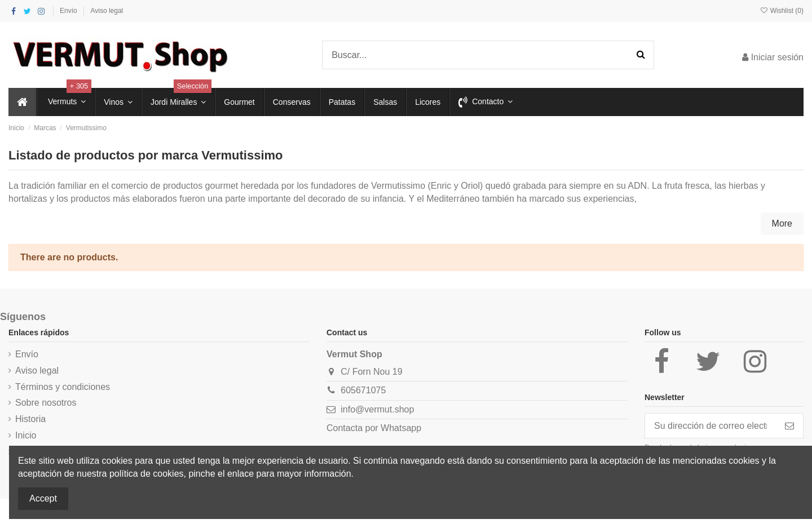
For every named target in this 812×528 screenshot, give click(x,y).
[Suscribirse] (789, 426)
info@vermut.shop (377, 409)
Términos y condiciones (63, 387)
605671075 (363, 390)
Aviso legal (107, 11)
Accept (43, 498)
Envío (69, 11)
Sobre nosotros (46, 403)
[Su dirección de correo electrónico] (710, 426)
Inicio (26, 435)
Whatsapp (401, 428)
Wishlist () (782, 11)
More (782, 223)
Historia (30, 419)
